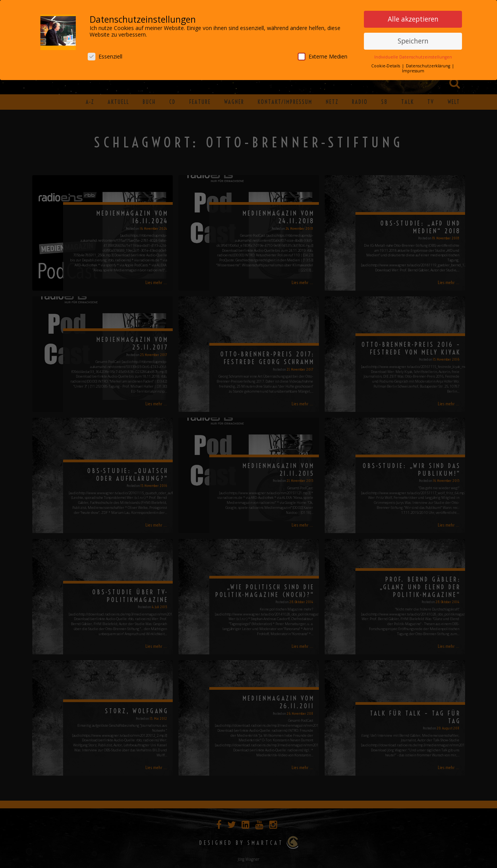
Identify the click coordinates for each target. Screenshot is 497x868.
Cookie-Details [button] (386, 65)
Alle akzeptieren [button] (413, 18)
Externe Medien (323, 56)
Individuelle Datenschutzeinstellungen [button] (413, 56)
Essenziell (105, 56)
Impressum (413, 70)
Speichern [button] (413, 40)
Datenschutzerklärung (429, 65)
